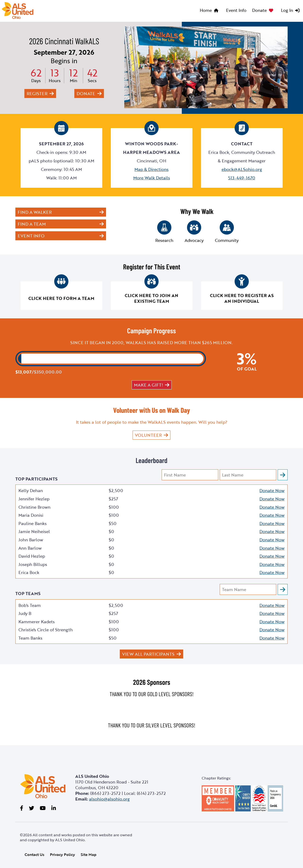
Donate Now (272, 490)
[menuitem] (210, 11)
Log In (287, 10)
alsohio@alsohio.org (109, 799)
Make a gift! (148, 385)
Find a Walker (35, 212)
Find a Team (32, 224)
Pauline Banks (33, 523)
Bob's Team (30, 605)
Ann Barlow (30, 548)
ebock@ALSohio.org (242, 169)
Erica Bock (29, 572)
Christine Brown (34, 507)
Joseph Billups (33, 564)
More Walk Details (152, 178)
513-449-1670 (242, 178)
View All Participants (148, 654)
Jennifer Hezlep (34, 499)
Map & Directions (151, 169)
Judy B (25, 613)
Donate (259, 10)
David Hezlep (32, 556)
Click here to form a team (61, 298)
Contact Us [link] (34, 855)
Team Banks (30, 638)
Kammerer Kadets (37, 622)
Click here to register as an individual (242, 298)
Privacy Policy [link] (62, 855)
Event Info (236, 10)
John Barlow (31, 540)
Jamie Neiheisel (34, 531)
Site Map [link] (89, 855)
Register (37, 93)
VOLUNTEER (148, 435)
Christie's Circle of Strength (46, 630)
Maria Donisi (31, 515)
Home (206, 10)
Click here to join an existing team (151, 298)
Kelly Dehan (31, 490)
